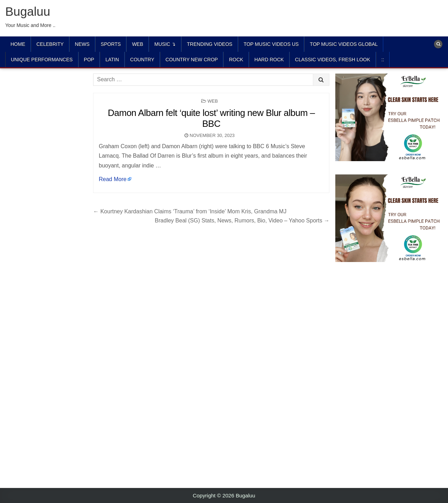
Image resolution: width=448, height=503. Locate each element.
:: (383, 60)
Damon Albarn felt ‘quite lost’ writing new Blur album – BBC (211, 118)
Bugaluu (28, 11)
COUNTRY (142, 60)
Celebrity (50, 44)
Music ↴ (165, 44)
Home (18, 44)
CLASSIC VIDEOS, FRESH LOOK (333, 60)
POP (89, 60)
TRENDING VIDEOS (210, 44)
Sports (111, 44)
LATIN (112, 60)
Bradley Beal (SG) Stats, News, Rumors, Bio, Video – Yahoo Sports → (242, 221)
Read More (113, 179)
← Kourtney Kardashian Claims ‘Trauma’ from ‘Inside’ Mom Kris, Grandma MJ (190, 211)
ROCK (236, 60)
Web (138, 44)
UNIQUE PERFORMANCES (42, 60)
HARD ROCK (269, 60)
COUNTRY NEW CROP (192, 60)
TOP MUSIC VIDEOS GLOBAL (344, 44)
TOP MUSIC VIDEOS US (271, 44)
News (82, 44)
